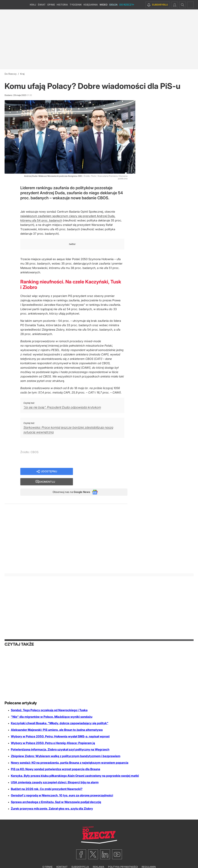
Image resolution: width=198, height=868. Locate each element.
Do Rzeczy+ (127, 5)
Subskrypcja (80, 858)
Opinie (51, 5)
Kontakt (62, 858)
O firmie (47, 858)
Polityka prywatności (123, 858)
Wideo (103, 5)
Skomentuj (104, 472)
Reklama (99, 858)
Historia (62, 5)
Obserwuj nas (69, 483)
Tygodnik (76, 5)
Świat (42, 5)
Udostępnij (49, 472)
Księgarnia (91, 5)
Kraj (33, 5)
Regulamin (149, 858)
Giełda (113, 5)
